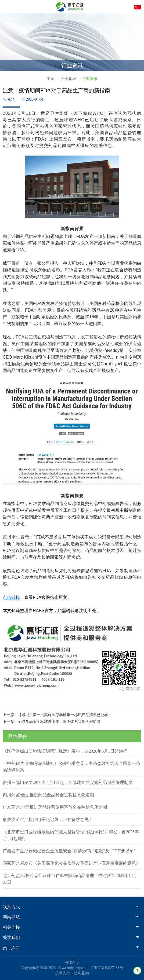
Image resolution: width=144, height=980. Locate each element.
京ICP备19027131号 (107, 968)
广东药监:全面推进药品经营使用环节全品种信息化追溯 (55, 807)
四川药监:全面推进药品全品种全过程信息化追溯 (48, 795)
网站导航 (71, 917)
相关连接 (71, 927)
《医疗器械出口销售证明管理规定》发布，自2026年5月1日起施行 (65, 751)
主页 (51, 79)
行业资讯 (90, 79)
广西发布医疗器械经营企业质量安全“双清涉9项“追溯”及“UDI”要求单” (69, 851)
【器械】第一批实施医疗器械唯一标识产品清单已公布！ (65, 715)
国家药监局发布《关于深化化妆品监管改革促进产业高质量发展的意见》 (71, 863)
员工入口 (71, 948)
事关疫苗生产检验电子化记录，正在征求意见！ (48, 819)
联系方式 (71, 907)
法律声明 (72, 962)
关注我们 (71, 937)
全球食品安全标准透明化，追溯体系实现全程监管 (59, 722)
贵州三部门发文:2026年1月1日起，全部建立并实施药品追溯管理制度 (68, 782)
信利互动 (81, 973)
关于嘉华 (68, 79)
